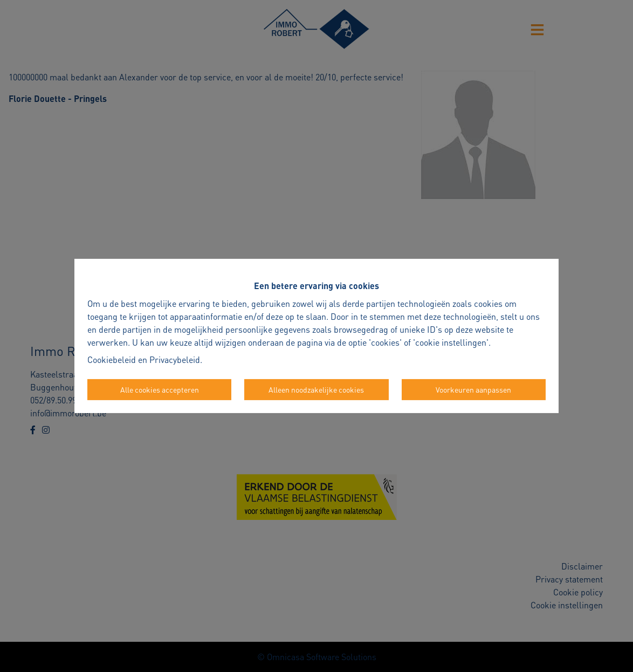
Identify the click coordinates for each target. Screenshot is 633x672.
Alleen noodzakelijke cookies (316, 389)
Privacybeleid (175, 359)
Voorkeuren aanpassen (473, 389)
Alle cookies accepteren (160, 389)
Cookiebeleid (112, 359)
